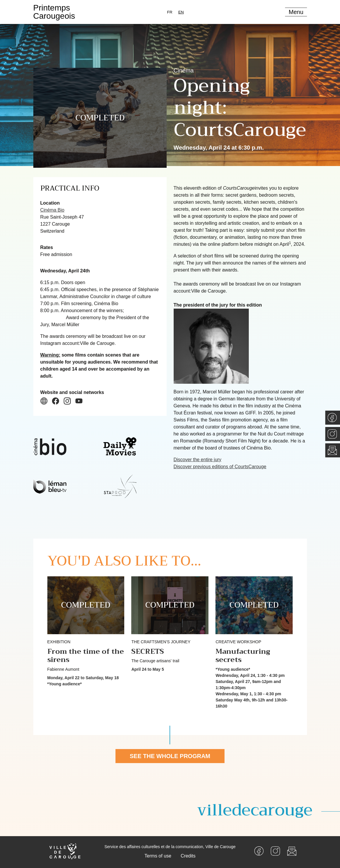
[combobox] (181, 12)
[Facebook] (259, 851)
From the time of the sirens (86, 656)
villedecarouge (255, 810)
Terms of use (158, 856)
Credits (188, 856)
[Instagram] (275, 851)
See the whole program (170, 756)
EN (181, 12)
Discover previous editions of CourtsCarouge (220, 467)
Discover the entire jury (198, 460)
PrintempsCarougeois (54, 12)
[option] (170, 12)
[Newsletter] (292, 851)
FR (170, 12)
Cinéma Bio (52, 210)
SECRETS (148, 651)
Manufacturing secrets (243, 656)
